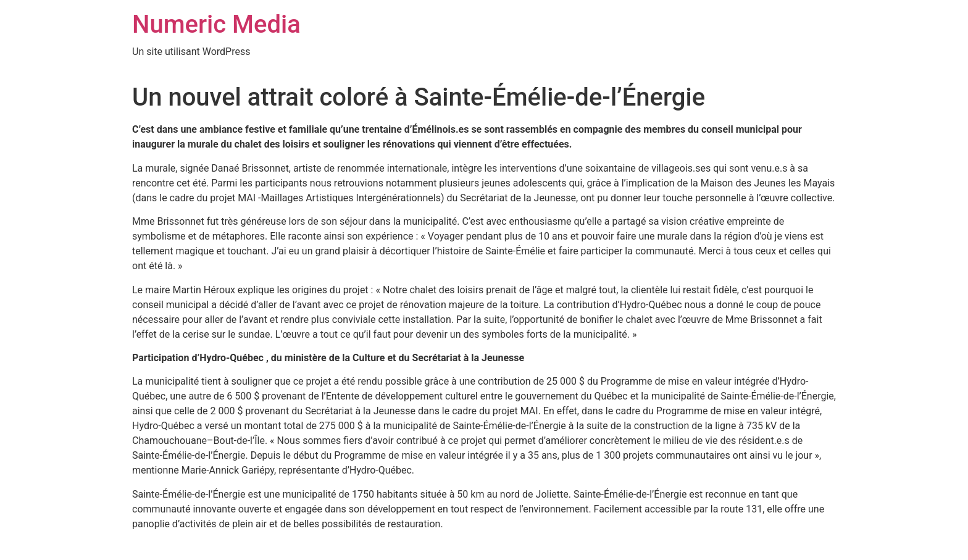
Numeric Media (216, 24)
